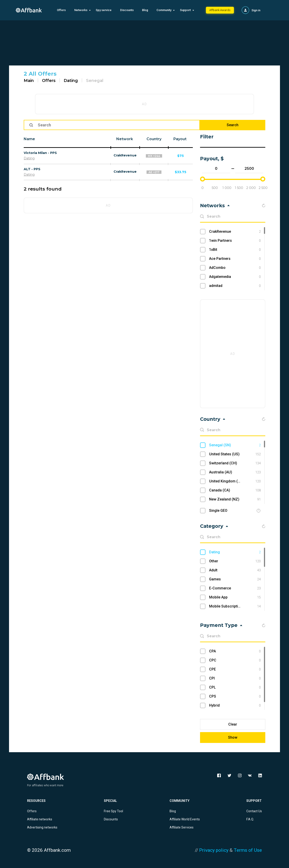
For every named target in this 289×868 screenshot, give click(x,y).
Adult (235, 570)
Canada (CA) (235, 490)
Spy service (104, 10)
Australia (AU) (235, 472)
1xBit (235, 250)
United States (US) (235, 454)
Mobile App (235, 597)
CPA (235, 651)
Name (29, 139)
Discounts (127, 10)
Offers (61, 10)
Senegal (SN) (235, 445)
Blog (145, 10)
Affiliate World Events (185, 819)
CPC (235, 660)
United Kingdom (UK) (235, 481)
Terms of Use (248, 850)
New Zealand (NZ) (235, 499)
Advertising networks (42, 827)
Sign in (256, 10)
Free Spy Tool (113, 811)
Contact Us (254, 811)
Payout (180, 139)
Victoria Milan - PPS (40, 153)
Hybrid (235, 705)
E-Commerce (235, 588)
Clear (233, 724)
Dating (71, 81)
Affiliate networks (40, 819)
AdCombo (235, 268)
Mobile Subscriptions (235, 606)
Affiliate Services (182, 827)
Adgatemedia (235, 277)
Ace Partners (235, 259)
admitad (235, 286)
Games (235, 579)
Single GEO (218, 511)
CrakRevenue (125, 155)
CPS (235, 696)
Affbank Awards (220, 10)
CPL (235, 687)
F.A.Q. (250, 819)
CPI (235, 678)
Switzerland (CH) (235, 463)
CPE (235, 669)
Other (235, 561)
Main (29, 81)
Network (125, 139)
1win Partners (235, 241)
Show (233, 737)
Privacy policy (214, 850)
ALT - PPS (32, 169)
